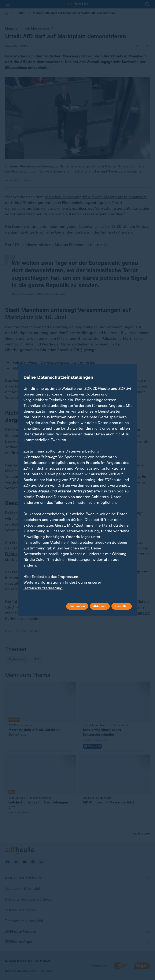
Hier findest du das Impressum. (51, 577)
